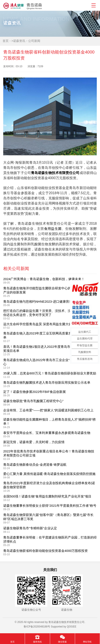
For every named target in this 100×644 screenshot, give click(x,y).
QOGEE (72, 627)
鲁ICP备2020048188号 (37, 627)
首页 (6, 41)
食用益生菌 (53, 229)
